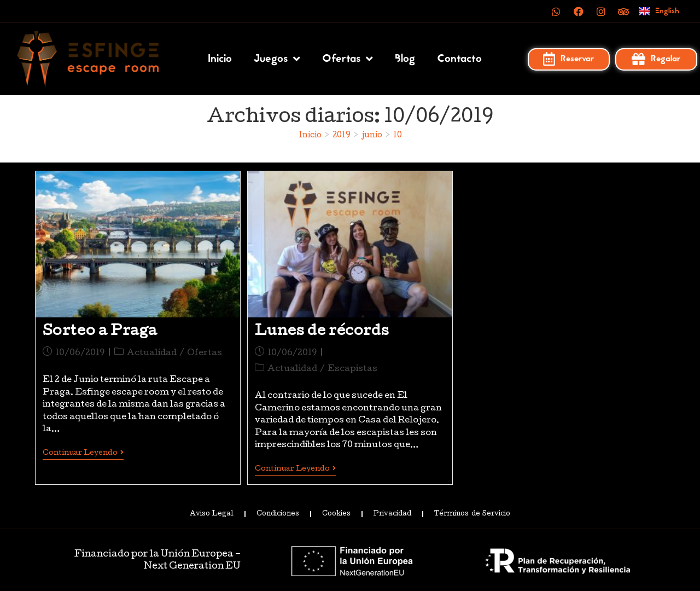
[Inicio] (310, 136)
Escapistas (352, 369)
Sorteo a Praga (100, 332)
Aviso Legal (212, 513)
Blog (405, 59)
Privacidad (392, 513)
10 (398, 136)
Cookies (336, 513)
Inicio (220, 59)
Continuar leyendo (83, 453)
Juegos (277, 59)
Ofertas (348, 59)
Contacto (459, 59)
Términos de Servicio (472, 513)
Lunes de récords (322, 332)
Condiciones (278, 513)
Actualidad (152, 354)
